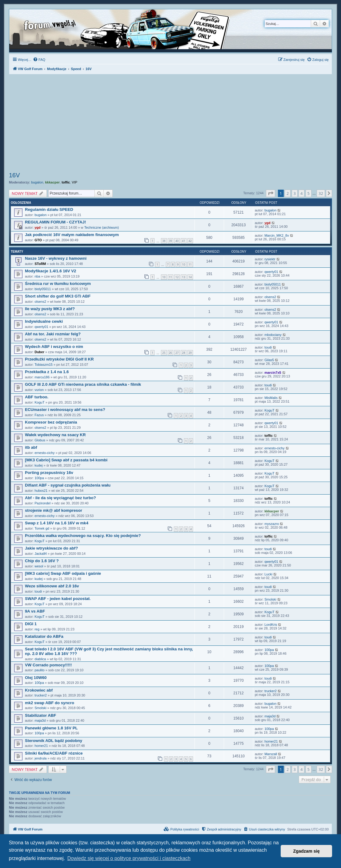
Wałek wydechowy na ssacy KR (55, 435)
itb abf (31, 447)
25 (164, 353)
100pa (39, 478)
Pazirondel (42, 503)
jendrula (40, 758)
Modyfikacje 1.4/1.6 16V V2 (50, 271)
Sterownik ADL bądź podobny (54, 741)
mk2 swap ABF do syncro (50, 703)
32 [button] (321, 193)
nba (37, 276)
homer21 (41, 746)
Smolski (270, 599)
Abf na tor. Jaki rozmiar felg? (53, 334)
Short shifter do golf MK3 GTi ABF (58, 296)
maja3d (40, 720)
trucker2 (41, 695)
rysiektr (270, 259)
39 (170, 241)
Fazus (39, 415)
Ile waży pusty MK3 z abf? (50, 309)
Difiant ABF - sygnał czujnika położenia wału (68, 485)
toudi (268, 347)
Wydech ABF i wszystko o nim (54, 347)
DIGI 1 (31, 624)
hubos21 (41, 491)
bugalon (37, 182)
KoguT (39, 402)
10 (183, 264)
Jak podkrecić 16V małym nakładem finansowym (72, 235)
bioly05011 (43, 289)
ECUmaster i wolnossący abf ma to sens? (65, 410)
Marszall (271, 754)
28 (183, 353)
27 (177, 353)
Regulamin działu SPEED (49, 209)
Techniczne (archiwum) (102, 227)
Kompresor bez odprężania (51, 422)
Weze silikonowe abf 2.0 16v (52, 586)
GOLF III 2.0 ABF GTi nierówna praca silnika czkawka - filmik (83, 384)
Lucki (268, 574)
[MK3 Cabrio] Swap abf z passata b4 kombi (66, 460)
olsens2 (40, 302)
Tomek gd (42, 528)
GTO (38, 240)
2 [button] (288, 193)
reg (37, 629)
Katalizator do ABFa (44, 636)
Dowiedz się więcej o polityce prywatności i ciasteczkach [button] (129, 858)
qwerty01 (271, 272)
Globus (40, 440)
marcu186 (42, 377)
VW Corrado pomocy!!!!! (48, 665)
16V (14, 175)
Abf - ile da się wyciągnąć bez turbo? (60, 498)
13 (183, 277)
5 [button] (309, 193)
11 (190, 264)
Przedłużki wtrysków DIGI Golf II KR (59, 359)
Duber (39, 352)
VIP (74, 182)
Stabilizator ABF (40, 715)
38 (164, 241)
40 (177, 241)
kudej (38, 465)
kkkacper (52, 182)
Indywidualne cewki (44, 321)
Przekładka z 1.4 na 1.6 (47, 372)
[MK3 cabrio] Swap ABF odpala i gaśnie (63, 573)
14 (190, 277)
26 (170, 353)
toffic (66, 182)
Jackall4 (41, 554)
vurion (39, 390)
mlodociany (273, 335)
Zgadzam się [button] (307, 851)
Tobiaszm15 (44, 365)
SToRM (40, 264)
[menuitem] (39, 60)
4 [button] (301, 193)
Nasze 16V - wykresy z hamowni (56, 258)
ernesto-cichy (44, 453)
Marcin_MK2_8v (277, 235)
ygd (38, 227)
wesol (39, 566)
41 (183, 241)
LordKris (271, 625)
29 (190, 353)
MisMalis (271, 398)
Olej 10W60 (36, 678)
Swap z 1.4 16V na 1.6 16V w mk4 (57, 523)
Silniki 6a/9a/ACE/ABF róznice (54, 753)
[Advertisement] (170, 124)
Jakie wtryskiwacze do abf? (51, 548)
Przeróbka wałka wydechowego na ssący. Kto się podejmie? (83, 536)
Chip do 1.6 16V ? (42, 561)
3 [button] (295, 193)
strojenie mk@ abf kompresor (54, 510)
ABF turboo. (37, 397)
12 (177, 277)
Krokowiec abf (39, 690)
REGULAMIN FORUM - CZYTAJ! (55, 222)
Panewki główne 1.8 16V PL (51, 728)
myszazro (272, 524)
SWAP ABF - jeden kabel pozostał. (58, 599)
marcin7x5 (273, 373)
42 (190, 241)
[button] (271, 193)
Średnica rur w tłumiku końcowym (58, 284)
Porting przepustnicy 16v (49, 473)
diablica (40, 659)
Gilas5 (269, 360)
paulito (39, 670)
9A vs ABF (35, 611)
